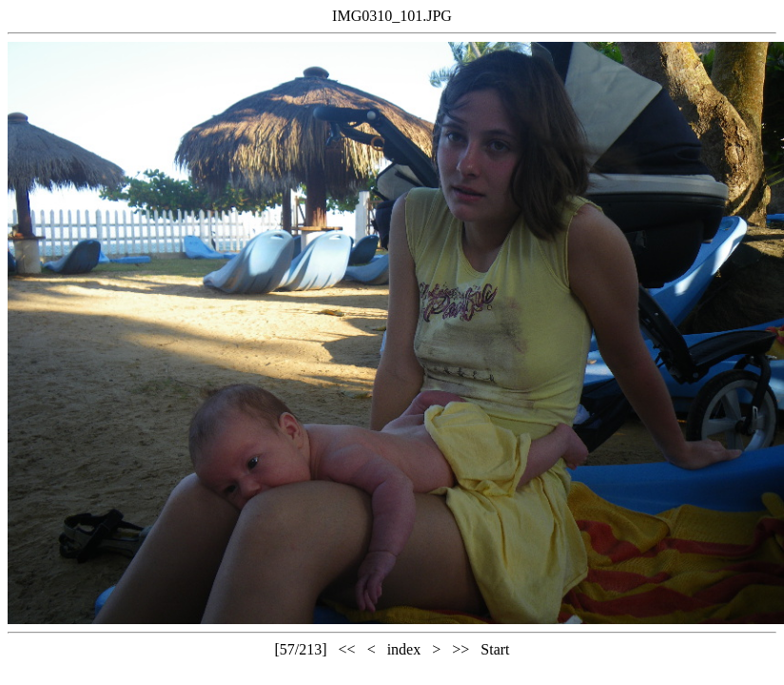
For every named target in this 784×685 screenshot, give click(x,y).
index (404, 649)
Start (495, 649)
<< (347, 649)
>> (461, 649)
